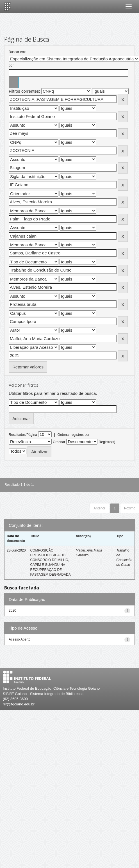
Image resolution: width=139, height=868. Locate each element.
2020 (12, 610)
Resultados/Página (23, 435)
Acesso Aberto (20, 639)
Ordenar (59, 442)
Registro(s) (107, 442)
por (11, 65)
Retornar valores (28, 367)
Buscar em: (17, 52)
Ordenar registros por (73, 435)
